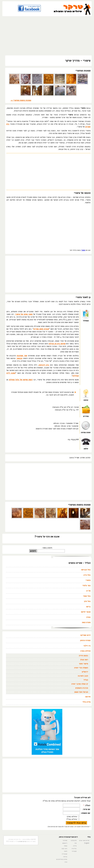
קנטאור (19, 358)
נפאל (66, 846)
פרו (75, 843)
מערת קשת (86, 622)
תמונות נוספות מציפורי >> (21, 100)
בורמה (65, 857)
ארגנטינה (74, 840)
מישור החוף (84, 664)
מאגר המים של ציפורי (24, 314)
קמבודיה (65, 854)
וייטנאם (65, 843)
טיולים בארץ (85, 651)
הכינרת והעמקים (82, 688)
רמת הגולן (84, 660)
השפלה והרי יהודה (81, 668)
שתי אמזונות (22, 356)
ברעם (88, 607)
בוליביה (74, 848)
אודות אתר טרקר (84, 840)
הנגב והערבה (83, 676)
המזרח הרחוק (85, 640)
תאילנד (65, 840)
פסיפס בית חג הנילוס (57, 344)
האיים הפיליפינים (62, 859)
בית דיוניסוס (44, 365)
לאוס (66, 851)
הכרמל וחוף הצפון (81, 692)
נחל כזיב (87, 575)
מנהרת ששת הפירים (41, 329)
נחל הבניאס (86, 570)
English (87, 843)
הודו (66, 862)
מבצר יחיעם (86, 612)
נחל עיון (87, 601)
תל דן (88, 591)
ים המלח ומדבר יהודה (80, 684)
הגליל (86, 680)
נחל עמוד (87, 596)
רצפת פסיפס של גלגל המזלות (21, 380)
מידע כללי (86, 702)
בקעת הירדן (83, 656)
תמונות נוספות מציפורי (79, 505)
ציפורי (83, 250)
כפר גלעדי (86, 586)
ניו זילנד (87, 646)
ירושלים (85, 672)
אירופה (88, 697)
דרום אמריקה (85, 635)
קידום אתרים (22, 841)
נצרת (88, 617)
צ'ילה (75, 846)
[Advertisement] (47, 36)
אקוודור (74, 851)
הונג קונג (64, 848)
